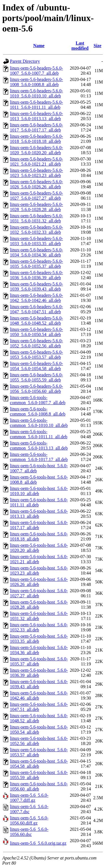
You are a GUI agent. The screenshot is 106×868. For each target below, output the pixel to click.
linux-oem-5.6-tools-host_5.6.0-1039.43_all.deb (39, 684)
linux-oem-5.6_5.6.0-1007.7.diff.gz (29, 798)
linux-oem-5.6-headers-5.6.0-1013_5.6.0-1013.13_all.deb (36, 116)
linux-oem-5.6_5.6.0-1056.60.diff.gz (29, 820)
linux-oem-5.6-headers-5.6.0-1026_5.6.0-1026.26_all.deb (36, 184)
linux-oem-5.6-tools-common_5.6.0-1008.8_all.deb (38, 411)
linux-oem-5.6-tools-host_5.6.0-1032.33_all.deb (39, 627)
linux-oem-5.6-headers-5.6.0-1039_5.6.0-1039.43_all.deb (36, 286)
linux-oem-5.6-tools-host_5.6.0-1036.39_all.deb (39, 673)
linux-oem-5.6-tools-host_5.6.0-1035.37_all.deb (39, 661)
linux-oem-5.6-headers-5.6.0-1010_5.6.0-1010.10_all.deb (36, 93)
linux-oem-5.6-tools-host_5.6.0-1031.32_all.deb (39, 616)
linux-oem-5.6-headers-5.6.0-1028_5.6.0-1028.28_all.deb (36, 207)
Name (39, 46)
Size (98, 46)
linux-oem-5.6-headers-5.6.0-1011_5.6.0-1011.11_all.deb (36, 105)
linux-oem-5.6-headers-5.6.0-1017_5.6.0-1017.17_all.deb (36, 127)
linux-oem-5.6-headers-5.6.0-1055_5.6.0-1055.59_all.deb (36, 377)
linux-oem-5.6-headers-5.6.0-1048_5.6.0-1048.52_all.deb (36, 321)
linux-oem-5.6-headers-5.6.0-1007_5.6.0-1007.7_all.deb (36, 71)
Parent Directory (25, 61)
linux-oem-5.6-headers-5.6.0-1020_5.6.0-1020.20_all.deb (36, 150)
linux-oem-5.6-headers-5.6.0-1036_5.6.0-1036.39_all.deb (36, 275)
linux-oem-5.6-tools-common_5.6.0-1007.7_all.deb (38, 400)
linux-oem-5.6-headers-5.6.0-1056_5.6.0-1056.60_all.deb (36, 389)
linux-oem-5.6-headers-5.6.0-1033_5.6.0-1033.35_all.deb (36, 241)
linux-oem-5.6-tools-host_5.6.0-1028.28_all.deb (39, 605)
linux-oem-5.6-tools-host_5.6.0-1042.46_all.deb (39, 695)
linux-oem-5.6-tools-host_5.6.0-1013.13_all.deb (39, 514)
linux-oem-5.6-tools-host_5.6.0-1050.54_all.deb (39, 730)
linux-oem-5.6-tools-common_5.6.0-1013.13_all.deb (39, 446)
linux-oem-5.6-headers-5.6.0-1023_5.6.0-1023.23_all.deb (36, 173)
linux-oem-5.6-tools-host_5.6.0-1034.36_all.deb (39, 650)
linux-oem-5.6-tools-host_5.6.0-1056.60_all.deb (39, 786)
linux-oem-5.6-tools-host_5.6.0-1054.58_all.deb (39, 764)
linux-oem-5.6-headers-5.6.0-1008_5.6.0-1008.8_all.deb (36, 82)
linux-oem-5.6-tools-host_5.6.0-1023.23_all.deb (39, 570)
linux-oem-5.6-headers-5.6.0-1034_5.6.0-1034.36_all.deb (36, 252)
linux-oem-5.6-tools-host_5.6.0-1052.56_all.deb (39, 741)
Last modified (80, 46)
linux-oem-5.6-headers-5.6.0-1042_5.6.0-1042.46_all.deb (36, 298)
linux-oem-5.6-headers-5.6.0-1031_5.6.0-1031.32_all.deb (36, 218)
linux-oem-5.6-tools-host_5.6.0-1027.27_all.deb (39, 593)
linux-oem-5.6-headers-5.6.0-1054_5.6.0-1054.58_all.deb (36, 366)
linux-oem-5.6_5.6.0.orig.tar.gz (38, 843)
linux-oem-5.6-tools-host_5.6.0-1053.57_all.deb (39, 752)
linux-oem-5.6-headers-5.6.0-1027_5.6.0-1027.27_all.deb (36, 196)
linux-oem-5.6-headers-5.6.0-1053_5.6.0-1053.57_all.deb (36, 355)
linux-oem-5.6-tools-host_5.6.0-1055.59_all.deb (39, 775)
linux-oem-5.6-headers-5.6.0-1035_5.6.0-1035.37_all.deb (36, 264)
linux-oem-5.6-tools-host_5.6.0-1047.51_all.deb (39, 707)
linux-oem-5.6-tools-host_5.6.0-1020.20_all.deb (39, 548)
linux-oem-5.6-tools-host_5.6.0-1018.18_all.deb (39, 536)
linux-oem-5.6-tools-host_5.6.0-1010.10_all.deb (39, 491)
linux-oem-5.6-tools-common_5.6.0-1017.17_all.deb (39, 457)
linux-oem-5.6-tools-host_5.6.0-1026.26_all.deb (39, 582)
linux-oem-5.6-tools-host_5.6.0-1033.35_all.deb (39, 639)
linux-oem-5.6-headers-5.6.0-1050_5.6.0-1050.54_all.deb (36, 332)
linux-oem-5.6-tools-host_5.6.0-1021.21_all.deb (39, 559)
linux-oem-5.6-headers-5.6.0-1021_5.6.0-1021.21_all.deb (36, 161)
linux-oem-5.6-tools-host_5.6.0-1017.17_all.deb (39, 525)
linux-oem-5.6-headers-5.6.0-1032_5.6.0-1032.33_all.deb (36, 230)
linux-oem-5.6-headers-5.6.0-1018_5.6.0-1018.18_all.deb (36, 139)
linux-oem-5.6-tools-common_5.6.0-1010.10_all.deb (39, 423)
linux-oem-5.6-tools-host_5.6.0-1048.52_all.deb (39, 718)
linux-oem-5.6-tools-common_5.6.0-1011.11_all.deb (39, 434)
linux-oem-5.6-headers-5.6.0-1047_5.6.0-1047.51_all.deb (36, 309)
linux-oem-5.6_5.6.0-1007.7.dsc (29, 809)
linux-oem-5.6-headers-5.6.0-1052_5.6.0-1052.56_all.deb (36, 343)
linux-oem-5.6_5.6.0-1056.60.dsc (29, 832)
